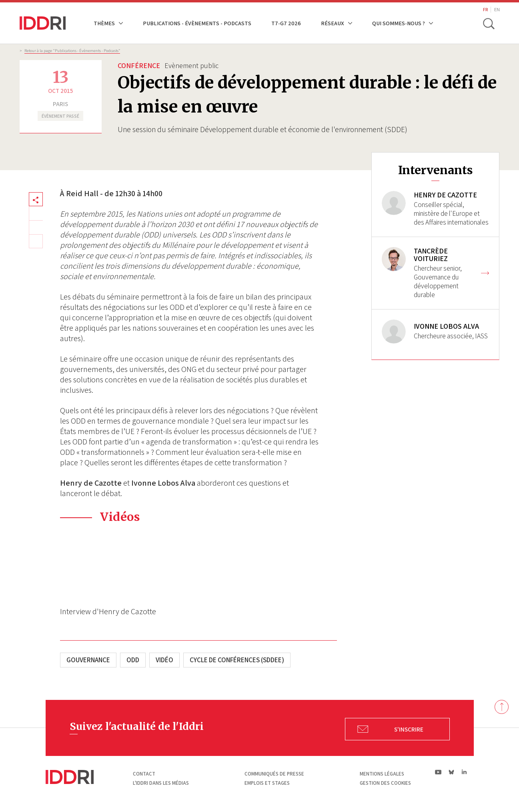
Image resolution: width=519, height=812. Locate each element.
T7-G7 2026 (286, 23)
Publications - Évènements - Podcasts (197, 23)
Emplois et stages (267, 783)
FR (486, 9)
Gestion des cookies (385, 783)
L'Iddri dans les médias (161, 783)
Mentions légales (382, 774)
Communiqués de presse (274, 774)
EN (497, 9)
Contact (144, 774)
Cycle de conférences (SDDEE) (237, 660)
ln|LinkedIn (464, 772)
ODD (133, 660)
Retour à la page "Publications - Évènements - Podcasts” (72, 50)
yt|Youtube (438, 772)
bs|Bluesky (452, 772)
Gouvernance (88, 660)
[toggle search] (489, 23)
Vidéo (164, 660)
